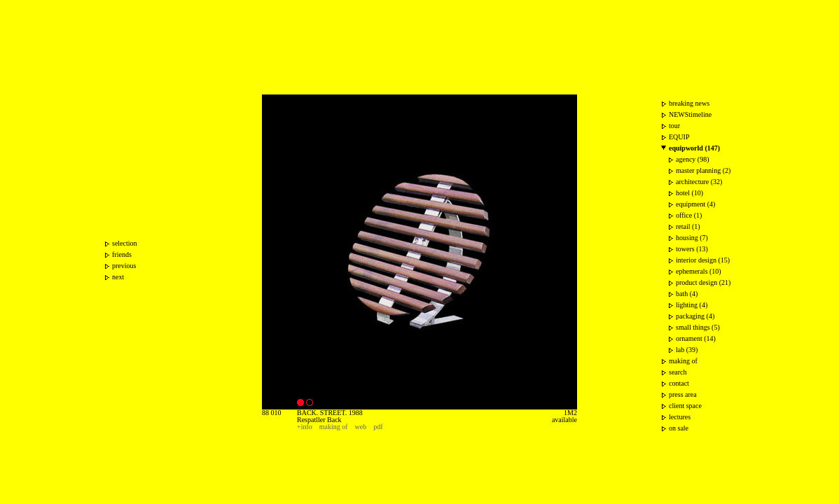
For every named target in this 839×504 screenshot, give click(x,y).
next (118, 277)
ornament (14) (696, 338)
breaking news (689, 103)
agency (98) (692, 159)
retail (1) (688, 226)
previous (124, 266)
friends (122, 254)
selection (125, 243)
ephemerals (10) (699, 271)
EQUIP (679, 137)
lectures (680, 417)
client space (685, 406)
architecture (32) (699, 182)
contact (679, 383)
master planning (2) (703, 170)
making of (334, 427)
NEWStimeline (690, 114)
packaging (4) (695, 316)
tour (674, 126)
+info (305, 427)
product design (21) (703, 282)
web (361, 427)
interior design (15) (703, 260)
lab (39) (687, 350)
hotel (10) (689, 193)
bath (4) (687, 294)
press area (683, 394)
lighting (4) (692, 305)
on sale (679, 428)
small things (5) (698, 327)
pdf (378, 427)
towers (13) (692, 249)
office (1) (689, 215)
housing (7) (692, 238)
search (678, 372)
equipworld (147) (694, 148)
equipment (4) (695, 204)
